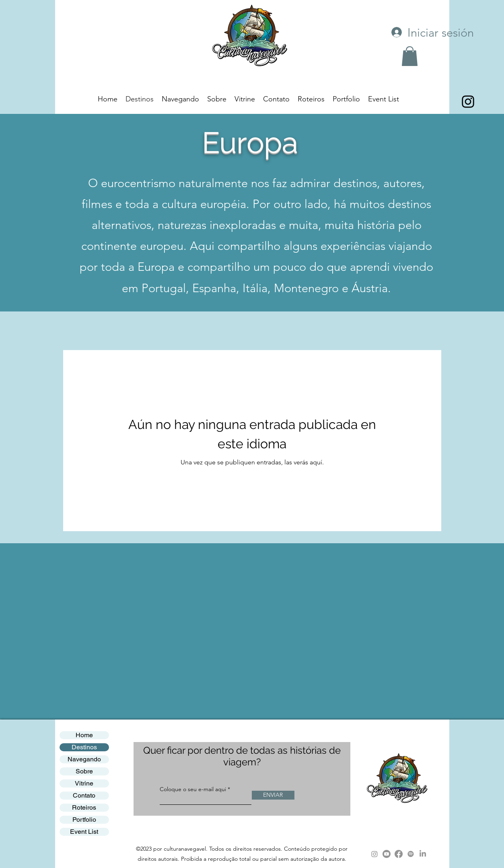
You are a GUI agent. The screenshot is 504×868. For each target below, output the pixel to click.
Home (84, 735)
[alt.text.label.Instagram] (468, 102)
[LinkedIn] (423, 854)
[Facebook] (399, 854)
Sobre (84, 771)
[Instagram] (374, 854)
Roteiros (84, 807)
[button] (410, 56)
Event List (84, 832)
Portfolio (84, 820)
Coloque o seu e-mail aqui (193, 789)
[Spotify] (411, 854)
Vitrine (84, 783)
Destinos (84, 747)
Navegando (84, 759)
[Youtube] (387, 854)
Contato (84, 795)
